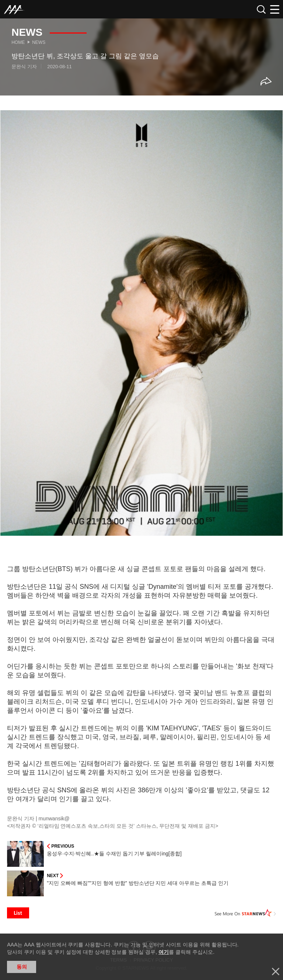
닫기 (276, 972)
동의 (22, 967)
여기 (164, 952)
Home (18, 42)
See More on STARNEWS (245, 913)
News (39, 42)
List (18, 913)
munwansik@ (54, 819)
